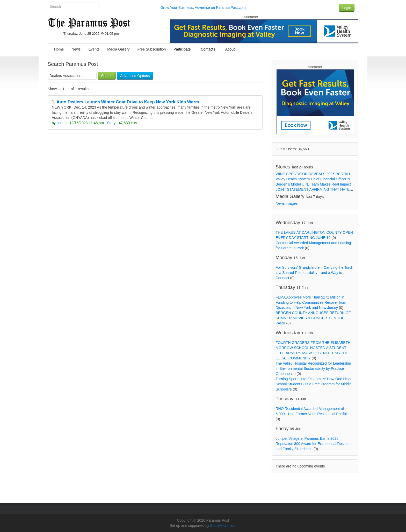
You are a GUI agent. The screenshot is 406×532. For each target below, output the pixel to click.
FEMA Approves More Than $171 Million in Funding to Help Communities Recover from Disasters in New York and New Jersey (311, 302)
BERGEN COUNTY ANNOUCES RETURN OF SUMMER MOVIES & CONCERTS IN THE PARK (313, 318)
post (60, 123)
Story (111, 123)
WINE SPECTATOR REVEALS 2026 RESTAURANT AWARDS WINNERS (335, 174)
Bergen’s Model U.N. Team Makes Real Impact (313, 184)
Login (347, 8)
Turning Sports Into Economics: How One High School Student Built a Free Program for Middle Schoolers (314, 384)
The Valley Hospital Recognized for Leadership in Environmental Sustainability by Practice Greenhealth (313, 368)
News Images (287, 203)
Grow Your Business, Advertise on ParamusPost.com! (203, 8)
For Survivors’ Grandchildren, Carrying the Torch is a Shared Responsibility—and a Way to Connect (315, 273)
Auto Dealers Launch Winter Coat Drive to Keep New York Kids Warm (128, 102)
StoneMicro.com (223, 526)
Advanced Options (135, 76)
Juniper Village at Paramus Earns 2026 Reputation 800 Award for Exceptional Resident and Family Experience (314, 444)
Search (107, 76)
